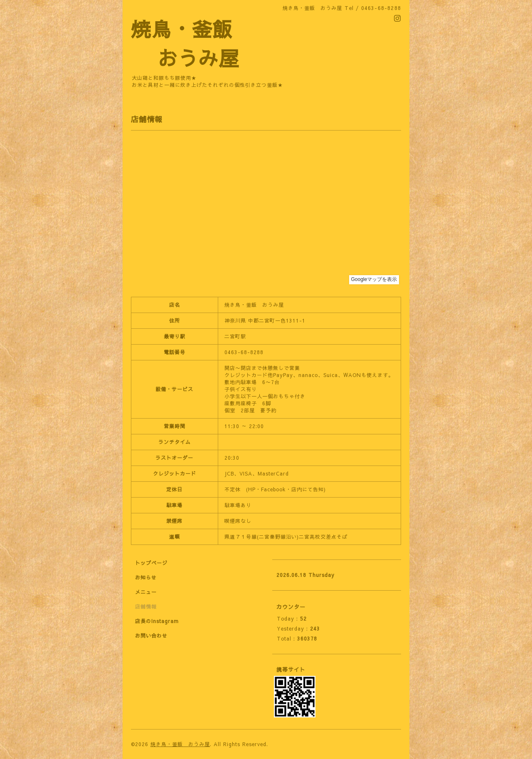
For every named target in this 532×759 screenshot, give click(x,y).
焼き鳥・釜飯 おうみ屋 (180, 744)
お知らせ (146, 577)
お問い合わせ (151, 636)
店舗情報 (146, 606)
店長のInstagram (157, 621)
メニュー (146, 592)
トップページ (151, 563)
